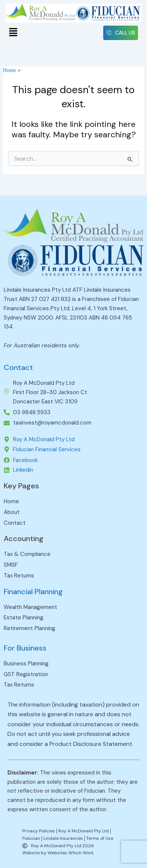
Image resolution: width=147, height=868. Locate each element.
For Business (25, 648)
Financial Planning (33, 592)
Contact (18, 367)
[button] (13, 33)
